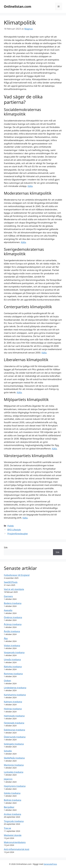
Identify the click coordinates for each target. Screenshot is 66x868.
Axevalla (8, 610)
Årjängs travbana (13, 624)
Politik (11, 526)
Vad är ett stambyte (14, 589)
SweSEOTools (11, 582)
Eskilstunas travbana (14, 730)
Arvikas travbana (12, 814)
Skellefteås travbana (14, 758)
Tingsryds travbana (14, 821)
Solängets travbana (14, 744)
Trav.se (7, 828)
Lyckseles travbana (14, 772)
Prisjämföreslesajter (18, 534)
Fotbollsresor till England (17, 575)
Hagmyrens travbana (15, 786)
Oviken (7, 681)
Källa (30, 186)
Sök (6, 547)
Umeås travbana (12, 659)
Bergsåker (9, 807)
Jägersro (8, 779)
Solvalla (8, 751)
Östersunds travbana (15, 737)
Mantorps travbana (14, 765)
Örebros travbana (13, 617)
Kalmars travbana (13, 702)
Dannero (8, 596)
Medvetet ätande (13, 835)
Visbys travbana (12, 645)
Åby (6, 638)
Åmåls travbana (12, 631)
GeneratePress (50, 864)
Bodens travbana (13, 603)
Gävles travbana (12, 793)
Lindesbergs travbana (15, 688)
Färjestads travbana (14, 723)
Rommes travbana (13, 674)
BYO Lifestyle (14, 530)
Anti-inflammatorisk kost (17, 849)
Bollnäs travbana (13, 800)
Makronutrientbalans (15, 842)
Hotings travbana (13, 709)
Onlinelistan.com (18, 6)
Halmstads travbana (14, 716)
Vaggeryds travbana (14, 652)
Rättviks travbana (13, 667)
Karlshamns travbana (15, 695)
